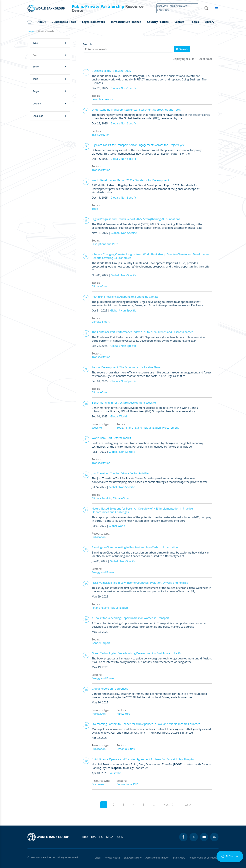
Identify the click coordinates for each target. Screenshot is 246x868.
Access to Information (157, 858)
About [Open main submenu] (42, 22)
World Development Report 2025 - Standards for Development (130, 180)
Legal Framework (102, 99)
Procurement (170, 428)
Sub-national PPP (127, 784)
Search (87, 44)
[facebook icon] (183, 837)
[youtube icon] (204, 837)
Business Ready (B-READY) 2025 (111, 71)
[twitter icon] (194, 837)
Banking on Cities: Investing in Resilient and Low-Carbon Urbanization (135, 547)
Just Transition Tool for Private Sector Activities (121, 473)
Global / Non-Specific (123, 88)
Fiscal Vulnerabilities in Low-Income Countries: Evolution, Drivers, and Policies (140, 583)
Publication (99, 537)
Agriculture (123, 714)
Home (29, 21)
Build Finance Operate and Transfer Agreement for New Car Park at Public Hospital (143, 759)
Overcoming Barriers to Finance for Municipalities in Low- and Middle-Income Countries (146, 724)
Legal (98, 858)
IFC (101, 837)
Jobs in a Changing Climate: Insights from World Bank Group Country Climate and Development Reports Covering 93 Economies (151, 256)
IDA (93, 837)
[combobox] (50, 43)
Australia (116, 773)
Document (98, 784)
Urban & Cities (126, 749)
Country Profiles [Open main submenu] (158, 22)
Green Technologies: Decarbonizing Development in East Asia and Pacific (137, 653)
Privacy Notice (112, 858)
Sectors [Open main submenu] (180, 22)
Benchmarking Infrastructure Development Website (124, 403)
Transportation (101, 135)
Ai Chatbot (230, 856)
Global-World (119, 416)
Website (97, 428)
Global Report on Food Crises (110, 689)
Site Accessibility (133, 858)
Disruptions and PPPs (105, 244)
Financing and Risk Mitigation (143, 428)
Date (49, 55)
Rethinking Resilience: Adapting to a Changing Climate (125, 297)
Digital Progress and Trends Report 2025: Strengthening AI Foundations (136, 219)
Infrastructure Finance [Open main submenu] (126, 22)
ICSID (120, 837)
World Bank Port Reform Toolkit (111, 438)
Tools (95, 209)
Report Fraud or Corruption (204, 858)
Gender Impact (101, 643)
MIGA (110, 837)
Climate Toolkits (102, 498)
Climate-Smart (101, 286)
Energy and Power (103, 572)
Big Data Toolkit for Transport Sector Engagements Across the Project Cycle (138, 145)
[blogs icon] (214, 837)
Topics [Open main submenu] (194, 22)
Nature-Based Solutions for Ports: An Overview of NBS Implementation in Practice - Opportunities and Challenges (143, 510)
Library (210, 22)
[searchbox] (51, 43)
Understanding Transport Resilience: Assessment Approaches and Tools (136, 110)
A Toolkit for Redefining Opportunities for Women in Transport (131, 618)
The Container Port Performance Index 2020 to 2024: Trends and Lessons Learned (143, 332)
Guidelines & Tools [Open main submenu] (64, 22)
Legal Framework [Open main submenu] (93, 22)
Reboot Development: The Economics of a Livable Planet (127, 367)
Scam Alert (179, 858)
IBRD (85, 837)
